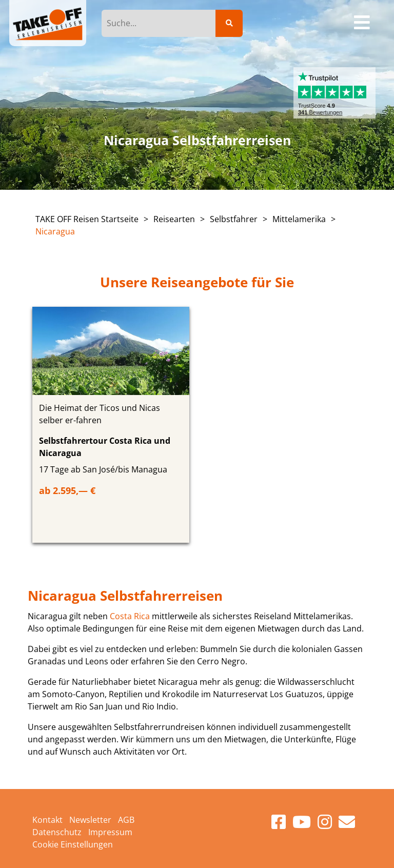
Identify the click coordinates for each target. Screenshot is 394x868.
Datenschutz (57, 832)
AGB (126, 820)
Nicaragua (55, 231)
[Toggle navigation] (362, 23)
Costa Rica (130, 616)
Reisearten (174, 219)
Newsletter (90, 820)
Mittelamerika (299, 219)
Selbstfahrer (234, 219)
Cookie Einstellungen (73, 844)
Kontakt (47, 820)
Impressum (110, 832)
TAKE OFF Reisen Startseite (87, 219)
